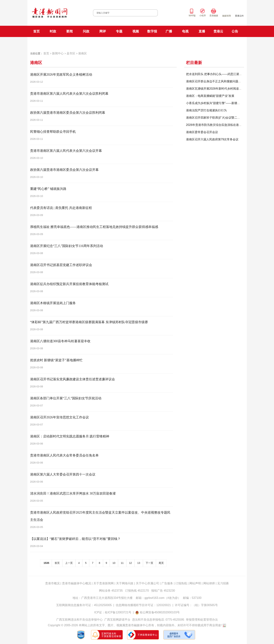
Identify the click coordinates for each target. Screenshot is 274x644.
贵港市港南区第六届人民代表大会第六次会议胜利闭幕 (69, 94)
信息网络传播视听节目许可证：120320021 (143, 605)
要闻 (69, 31)
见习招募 (223, 583)
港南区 (83, 53)
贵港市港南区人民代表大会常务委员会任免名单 (64, 455)
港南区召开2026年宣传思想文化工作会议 (59, 417)
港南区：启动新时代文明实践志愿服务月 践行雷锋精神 (70, 436)
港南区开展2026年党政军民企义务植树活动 (61, 75)
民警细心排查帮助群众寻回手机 (53, 132)
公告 (235, 31)
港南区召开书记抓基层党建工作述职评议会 (61, 265)
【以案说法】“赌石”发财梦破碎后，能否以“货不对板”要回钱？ (75, 539)
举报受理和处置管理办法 (202, 620)
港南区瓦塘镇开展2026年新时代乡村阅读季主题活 (218, 89)
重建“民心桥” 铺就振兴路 (48, 189)
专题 (119, 31)
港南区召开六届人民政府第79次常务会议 (212, 139)
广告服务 (167, 583)
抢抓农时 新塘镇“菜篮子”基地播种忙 (56, 360)
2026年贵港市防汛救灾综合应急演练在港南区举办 (218, 125)
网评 (103, 31)
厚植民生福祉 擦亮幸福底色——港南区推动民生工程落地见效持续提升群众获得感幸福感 (94, 227)
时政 (53, 31)
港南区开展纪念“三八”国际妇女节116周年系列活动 (67, 246)
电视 (185, 31)
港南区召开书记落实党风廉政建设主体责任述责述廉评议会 (73, 379)
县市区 (71, 53)
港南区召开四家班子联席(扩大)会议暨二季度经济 (218, 118)
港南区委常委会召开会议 (202, 132)
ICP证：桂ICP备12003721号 (113, 612)
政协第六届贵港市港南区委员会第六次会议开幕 (64, 170)
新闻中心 (58, 53)
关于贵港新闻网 (104, 583)
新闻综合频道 (153, 42)
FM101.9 (98, 42)
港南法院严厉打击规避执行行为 (206, 110)
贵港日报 (56, 42)
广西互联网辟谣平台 (117, 620)
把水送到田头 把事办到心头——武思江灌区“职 (216, 74)
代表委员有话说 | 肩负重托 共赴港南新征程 (61, 208)
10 (114, 563)
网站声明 (195, 583)
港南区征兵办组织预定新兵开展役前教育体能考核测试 (69, 284)
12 (131, 563)
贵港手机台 (231, 42)
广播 (169, 31)
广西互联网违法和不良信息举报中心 (79, 620)
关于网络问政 (125, 583)
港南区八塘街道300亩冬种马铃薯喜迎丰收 (60, 341)
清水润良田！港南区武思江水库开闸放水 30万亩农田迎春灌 (73, 493)
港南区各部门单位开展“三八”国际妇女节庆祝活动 (66, 398)
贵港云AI (239, 16)
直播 (202, 31)
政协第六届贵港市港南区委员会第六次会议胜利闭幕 (68, 113)
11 (122, 563)
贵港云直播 (216, 42)
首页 (36, 31)
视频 (136, 31)
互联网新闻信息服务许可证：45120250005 (84, 605)
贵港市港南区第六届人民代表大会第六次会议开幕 (66, 151)
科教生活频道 (171, 42)
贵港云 (218, 31)
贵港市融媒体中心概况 (77, 583)
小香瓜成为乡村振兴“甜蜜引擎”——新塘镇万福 (216, 103)
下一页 (149, 563)
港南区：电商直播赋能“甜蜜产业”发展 (210, 96)
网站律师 (209, 583)
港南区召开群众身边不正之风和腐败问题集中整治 (218, 81)
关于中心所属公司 (147, 583)
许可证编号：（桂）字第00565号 (196, 605)
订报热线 (181, 583)
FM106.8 (110, 42)
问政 (86, 31)
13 (139, 563)
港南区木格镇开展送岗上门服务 (53, 303)
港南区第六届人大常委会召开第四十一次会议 (63, 474)
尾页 (161, 563)
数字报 (152, 31)
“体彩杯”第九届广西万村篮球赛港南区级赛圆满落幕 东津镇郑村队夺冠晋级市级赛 (89, 322)
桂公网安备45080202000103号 (160, 612)
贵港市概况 (52, 583)
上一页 (69, 563)
